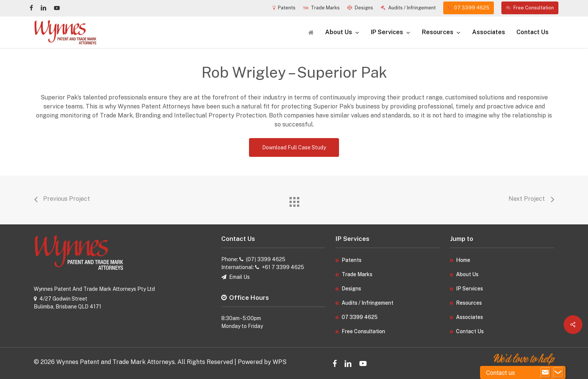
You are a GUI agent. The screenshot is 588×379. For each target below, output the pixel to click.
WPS (280, 362)
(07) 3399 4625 (266, 259)
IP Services (469, 289)
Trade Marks (357, 274)
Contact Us (470, 331)
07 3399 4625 (360, 317)
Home (463, 260)
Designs (351, 289)
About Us (467, 274)
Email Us (239, 277)
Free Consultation (363, 331)
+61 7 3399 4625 (283, 267)
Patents (352, 260)
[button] (294, 147)
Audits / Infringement (367, 303)
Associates (469, 317)
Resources (469, 303)
